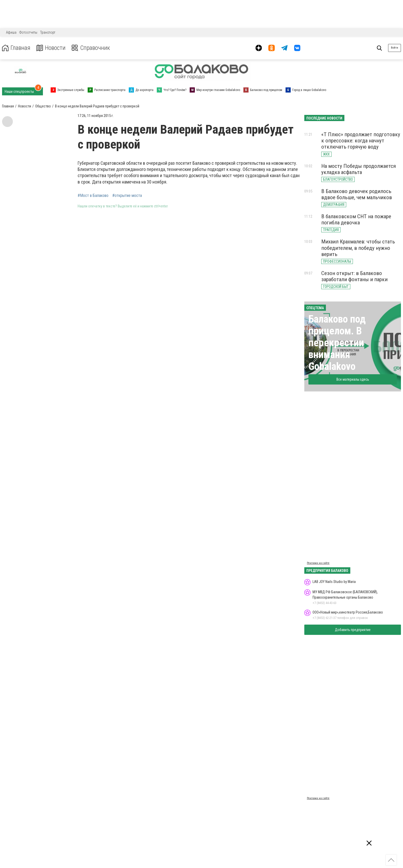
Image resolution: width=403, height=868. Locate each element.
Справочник (91, 48)
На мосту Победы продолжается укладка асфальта (359, 169)
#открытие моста (127, 196)
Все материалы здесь (353, 379)
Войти (395, 48)
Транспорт (48, 32)
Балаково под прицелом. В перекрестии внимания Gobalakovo (337, 343)
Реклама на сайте (318, 563)
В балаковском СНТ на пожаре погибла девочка (356, 220)
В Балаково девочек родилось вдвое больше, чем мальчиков (357, 194)
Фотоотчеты (28, 32)
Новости (51, 48)
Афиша (11, 32)
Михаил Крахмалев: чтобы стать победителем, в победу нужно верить (358, 248)
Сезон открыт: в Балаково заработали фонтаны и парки (354, 276)
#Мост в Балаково (93, 196)
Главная (16, 48)
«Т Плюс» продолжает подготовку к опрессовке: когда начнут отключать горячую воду (361, 141)
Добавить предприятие (353, 630)
